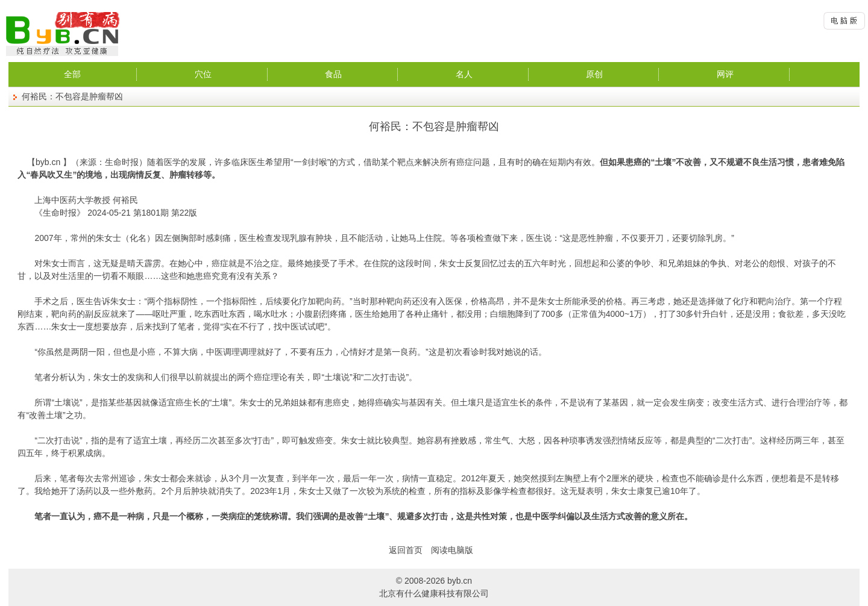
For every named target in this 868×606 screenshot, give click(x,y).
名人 (464, 74)
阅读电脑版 (452, 550)
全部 (72, 74)
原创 (594, 74)
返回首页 (406, 550)
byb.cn (48, 162)
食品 (333, 74)
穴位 (203, 74)
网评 (725, 74)
